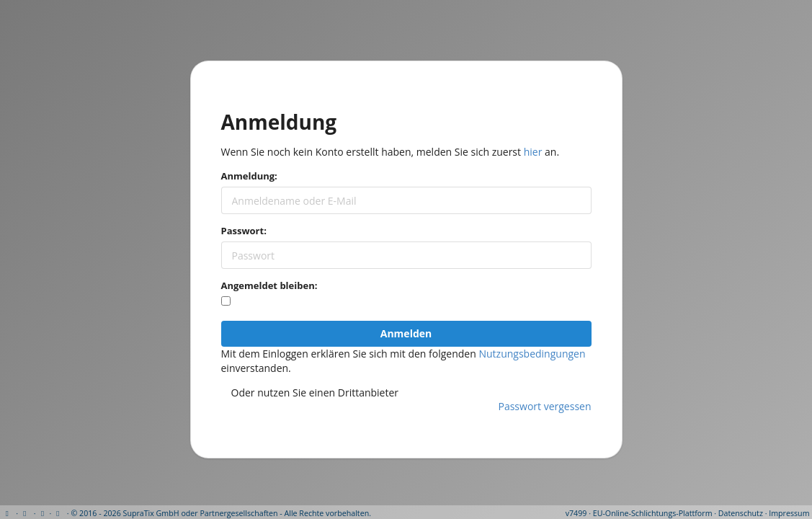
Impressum (789, 513)
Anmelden (406, 333)
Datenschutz (741, 513)
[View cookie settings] (42, 513)
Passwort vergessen (545, 406)
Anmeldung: (249, 176)
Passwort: (244, 231)
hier (533, 152)
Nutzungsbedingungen (532, 354)
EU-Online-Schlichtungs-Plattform (653, 513)
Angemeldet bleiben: (269, 285)
